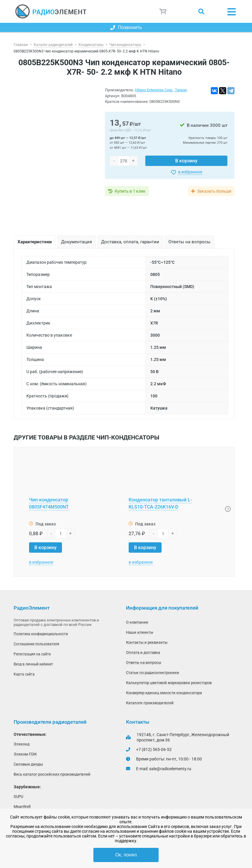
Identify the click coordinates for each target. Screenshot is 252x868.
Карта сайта (24, 674)
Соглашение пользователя (36, 644)
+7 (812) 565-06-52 (154, 749)
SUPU (18, 796)
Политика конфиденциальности (41, 634)
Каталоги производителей (150, 703)
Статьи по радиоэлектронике (153, 673)
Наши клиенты (140, 632)
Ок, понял (126, 855)
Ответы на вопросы (144, 662)
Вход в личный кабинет (33, 664)
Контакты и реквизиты (147, 642)
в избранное (190, 172)
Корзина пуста (163, 12)
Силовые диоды (28, 764)
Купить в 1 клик (130, 191)
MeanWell (22, 807)
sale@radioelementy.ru (170, 769)
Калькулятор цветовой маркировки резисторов (169, 683)
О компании (137, 622)
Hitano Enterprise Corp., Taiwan (161, 90)
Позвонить (126, 27)
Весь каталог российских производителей (52, 774)
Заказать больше (214, 191)
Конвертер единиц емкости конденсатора (164, 693)
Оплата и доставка (143, 652)
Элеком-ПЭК (25, 754)
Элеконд (22, 744)
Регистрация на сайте (32, 654)
